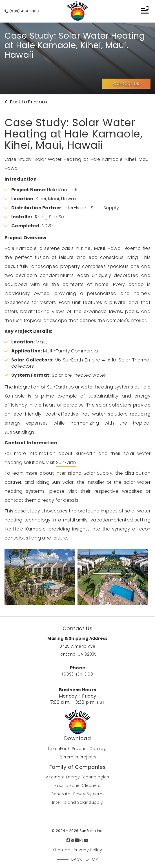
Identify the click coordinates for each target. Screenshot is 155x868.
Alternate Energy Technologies (77, 777)
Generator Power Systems (77, 794)
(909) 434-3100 (22, 11)
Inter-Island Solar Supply (77, 802)
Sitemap (62, 850)
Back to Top (85, 859)
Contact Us (126, 84)
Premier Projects (77, 757)
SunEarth (66, 462)
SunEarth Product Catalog (77, 749)
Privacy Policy (88, 850)
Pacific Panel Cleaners (77, 785)
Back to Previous (26, 102)
